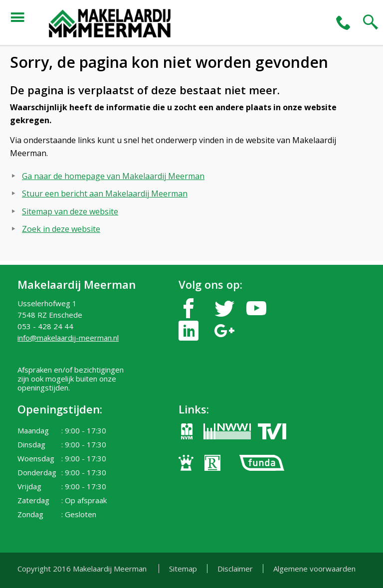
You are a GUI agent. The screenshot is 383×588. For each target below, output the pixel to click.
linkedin (189, 331)
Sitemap (183, 569)
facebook (189, 308)
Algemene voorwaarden (314, 569)
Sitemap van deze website (70, 211)
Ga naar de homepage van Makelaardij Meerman (113, 176)
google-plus (224, 331)
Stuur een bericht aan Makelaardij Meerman (105, 194)
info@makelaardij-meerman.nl (68, 338)
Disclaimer (235, 569)
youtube (256, 308)
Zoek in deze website (61, 229)
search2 (371, 22)
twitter (224, 308)
